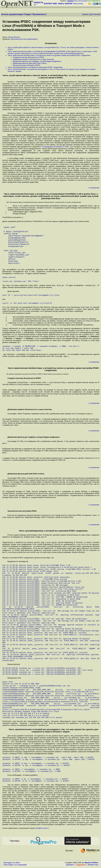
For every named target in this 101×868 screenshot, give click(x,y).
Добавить (70, 865)
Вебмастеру (93, 865)
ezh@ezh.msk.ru (42, 829)
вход (76, 1)
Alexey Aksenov (14, 37)
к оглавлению (94, 188)
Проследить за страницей (15, 865)
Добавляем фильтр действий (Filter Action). (30, 63)
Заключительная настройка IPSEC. (27, 65)
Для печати (95, 14)
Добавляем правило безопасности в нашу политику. (34, 59)
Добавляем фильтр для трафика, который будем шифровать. (37, 61)
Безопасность (39, 14)
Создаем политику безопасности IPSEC (29, 57)
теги (81, 4)
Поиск (75, 4)
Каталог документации (12, 14)
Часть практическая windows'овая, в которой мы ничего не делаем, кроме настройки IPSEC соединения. (49, 55)
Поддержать (81, 865)
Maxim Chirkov (92, 863)
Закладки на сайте (12, 863)
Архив (86, 14)
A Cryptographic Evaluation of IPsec (55, 147)
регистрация (83, 1)
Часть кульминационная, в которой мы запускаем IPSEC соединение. (35, 67)
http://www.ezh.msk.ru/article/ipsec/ (24, 39)
